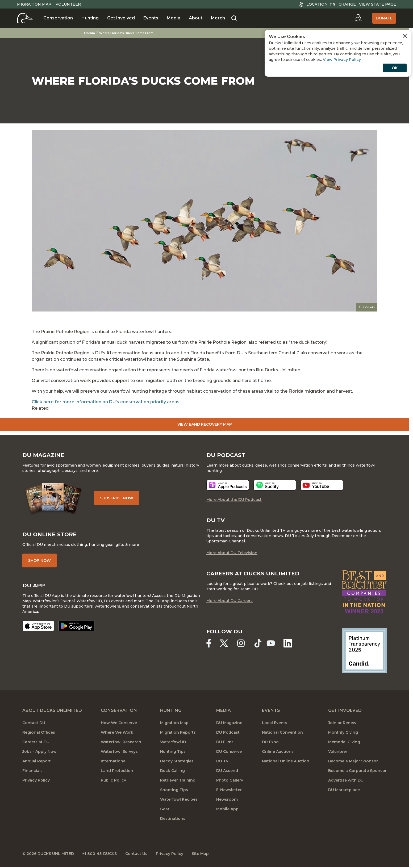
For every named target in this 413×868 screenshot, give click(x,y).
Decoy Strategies (177, 761)
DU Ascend (227, 771)
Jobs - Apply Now (39, 751)
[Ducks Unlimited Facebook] (209, 643)
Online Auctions (278, 751)
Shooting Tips (174, 790)
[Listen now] (228, 485)
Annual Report (37, 761)
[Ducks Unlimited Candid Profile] (364, 650)
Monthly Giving (343, 732)
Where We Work (117, 732)
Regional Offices (39, 732)
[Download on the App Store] (38, 626)
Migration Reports (178, 732)
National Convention (282, 732)
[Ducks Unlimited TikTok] (258, 643)
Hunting (90, 18)
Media (174, 18)
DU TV (222, 761)
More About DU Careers (230, 601)
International (114, 761)
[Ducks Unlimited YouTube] (271, 643)
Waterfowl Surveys (119, 751)
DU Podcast (228, 732)
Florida (89, 33)
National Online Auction (286, 761)
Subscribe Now (117, 498)
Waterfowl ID (173, 742)
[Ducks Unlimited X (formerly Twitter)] (224, 643)
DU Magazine (229, 723)
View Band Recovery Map (205, 424)
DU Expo (270, 742)
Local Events (275, 723)
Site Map (200, 854)
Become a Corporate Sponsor (357, 771)
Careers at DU (36, 742)
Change (347, 4)
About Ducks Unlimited (52, 710)
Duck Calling (172, 771)
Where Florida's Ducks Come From (126, 33)
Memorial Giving (344, 742)
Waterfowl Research (121, 742)
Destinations (173, 819)
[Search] (234, 18)
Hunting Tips (173, 751)
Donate (384, 18)
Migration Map (34, 4)
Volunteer (68, 4)
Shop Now (39, 560)
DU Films (225, 742)
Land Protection (117, 771)
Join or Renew (342, 723)
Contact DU (34, 723)
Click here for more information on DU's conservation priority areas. (106, 402)
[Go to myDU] (358, 18)
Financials (32, 771)
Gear (165, 809)
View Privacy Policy (342, 60)
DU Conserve (229, 751)
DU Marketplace (344, 790)
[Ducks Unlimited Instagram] (241, 643)
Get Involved (121, 18)
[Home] (25, 18)
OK (395, 68)
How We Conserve (119, 723)
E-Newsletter (229, 790)
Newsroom (227, 799)
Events (151, 18)
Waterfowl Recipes (179, 799)
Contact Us (136, 854)
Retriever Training (178, 780)
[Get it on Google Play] (76, 626)
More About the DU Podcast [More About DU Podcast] (234, 500)
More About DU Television (232, 553)
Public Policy (113, 780)
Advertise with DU (346, 780)
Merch (218, 18)
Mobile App (227, 809)
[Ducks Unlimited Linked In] (288, 643)
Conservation (58, 18)
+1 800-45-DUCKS (100, 854)
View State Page (377, 4)
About (196, 18)
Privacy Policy (36, 780)
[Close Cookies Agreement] (405, 36)
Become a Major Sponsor (353, 761)
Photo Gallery (230, 780)
